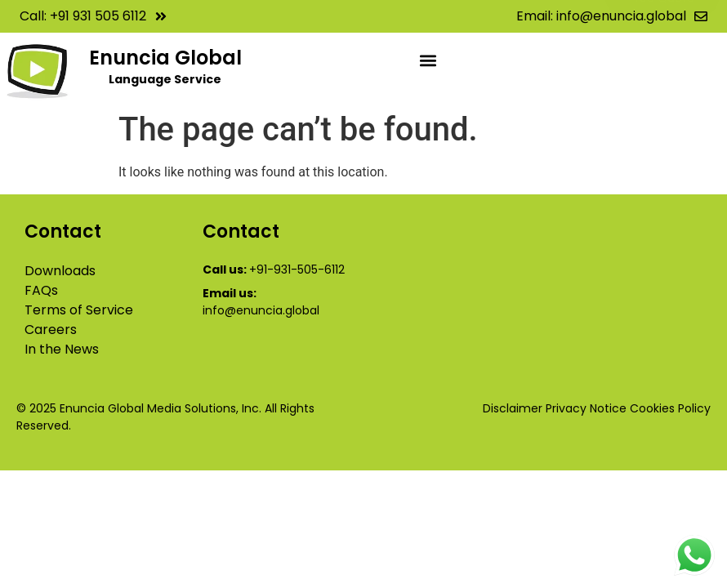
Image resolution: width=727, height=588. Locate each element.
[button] (428, 60)
